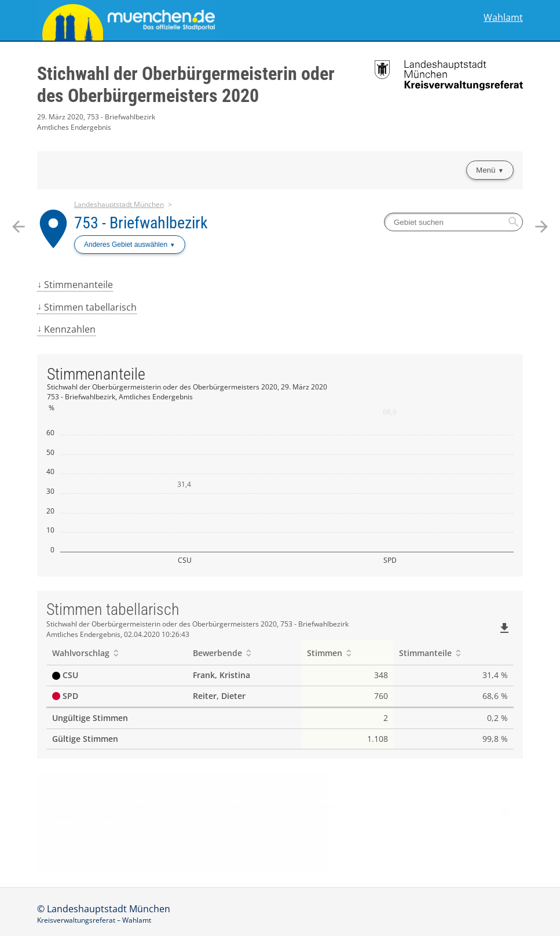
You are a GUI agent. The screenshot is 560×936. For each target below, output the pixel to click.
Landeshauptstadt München (119, 204)
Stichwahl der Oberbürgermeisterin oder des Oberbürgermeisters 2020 (186, 85)
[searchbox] (453, 222)
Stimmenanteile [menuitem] (78, 285)
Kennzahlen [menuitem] (70, 329)
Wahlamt (503, 18)
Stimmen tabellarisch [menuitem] (90, 307)
